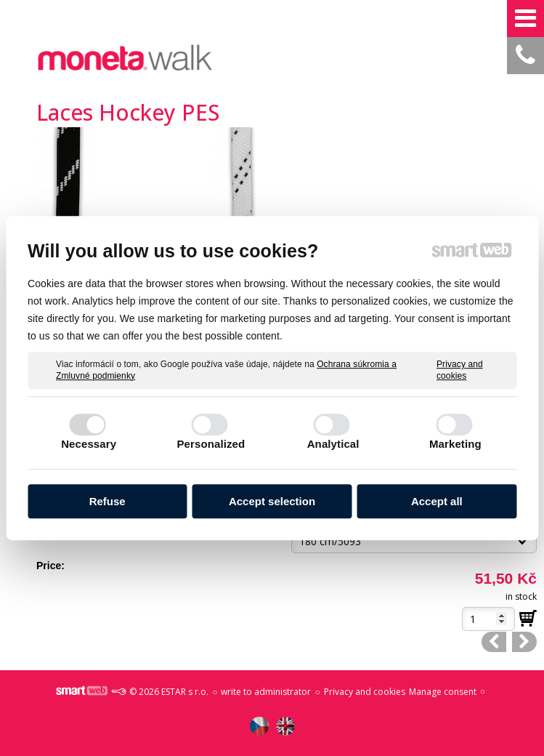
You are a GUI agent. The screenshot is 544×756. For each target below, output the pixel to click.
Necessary (89, 444)
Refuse (107, 501)
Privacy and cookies (460, 370)
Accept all (437, 501)
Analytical (333, 444)
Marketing (455, 444)
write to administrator (266, 692)
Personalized (211, 444)
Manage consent (443, 692)
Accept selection (272, 501)
